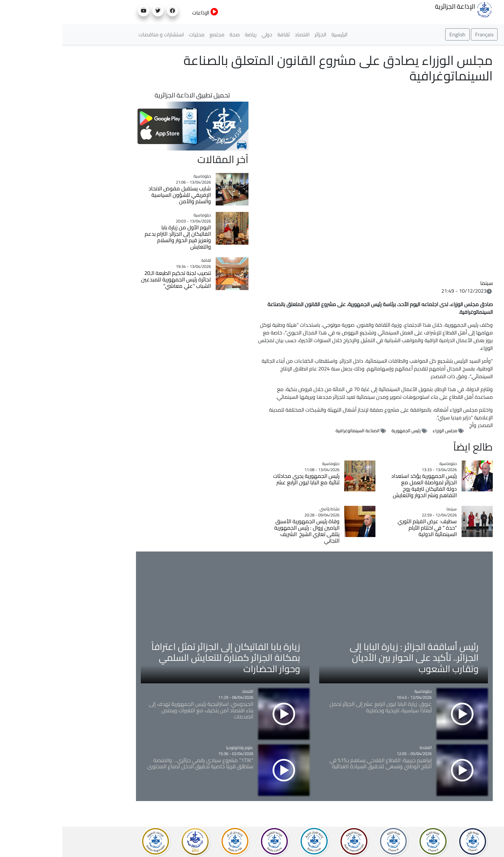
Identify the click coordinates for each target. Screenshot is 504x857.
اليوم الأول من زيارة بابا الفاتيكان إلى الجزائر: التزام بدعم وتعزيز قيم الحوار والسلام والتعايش (115, 237)
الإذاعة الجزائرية (401, 9)
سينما (424, 283)
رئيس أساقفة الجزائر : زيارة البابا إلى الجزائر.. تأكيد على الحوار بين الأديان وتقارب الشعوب (352, 657)
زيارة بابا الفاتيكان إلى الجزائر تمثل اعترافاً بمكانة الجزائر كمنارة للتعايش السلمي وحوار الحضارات (163, 657)
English (395, 34)
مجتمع (155, 34)
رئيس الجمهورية (344, 431)
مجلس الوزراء (383, 431)
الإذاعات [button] (143, 13)
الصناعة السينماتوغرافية (295, 431)
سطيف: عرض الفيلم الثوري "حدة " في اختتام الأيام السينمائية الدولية (365, 528)
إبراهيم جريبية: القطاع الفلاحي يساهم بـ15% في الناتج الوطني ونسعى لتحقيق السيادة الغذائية (318, 763)
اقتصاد (240, 34)
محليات (134, 34)
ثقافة (221, 34)
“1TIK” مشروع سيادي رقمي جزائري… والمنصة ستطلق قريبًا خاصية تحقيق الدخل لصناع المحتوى (138, 763)
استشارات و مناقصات (99, 34)
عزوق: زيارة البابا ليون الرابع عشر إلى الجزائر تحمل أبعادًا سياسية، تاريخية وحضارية (318, 707)
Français (422, 34)
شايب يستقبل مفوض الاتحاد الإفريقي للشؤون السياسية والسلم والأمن (117, 195)
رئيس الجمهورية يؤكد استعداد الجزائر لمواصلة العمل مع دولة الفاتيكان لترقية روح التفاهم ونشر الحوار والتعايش (362, 486)
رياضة (188, 34)
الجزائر (258, 34)
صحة (172, 34)
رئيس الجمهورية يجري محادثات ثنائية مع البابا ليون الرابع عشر (244, 479)
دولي (205, 34)
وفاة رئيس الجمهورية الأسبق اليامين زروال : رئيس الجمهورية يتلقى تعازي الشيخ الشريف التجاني (244, 531)
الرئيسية (277, 34)
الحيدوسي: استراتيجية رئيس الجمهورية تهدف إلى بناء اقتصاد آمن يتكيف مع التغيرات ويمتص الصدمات (139, 710)
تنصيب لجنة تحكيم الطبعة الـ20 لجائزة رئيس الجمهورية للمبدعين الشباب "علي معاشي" (114, 279)
